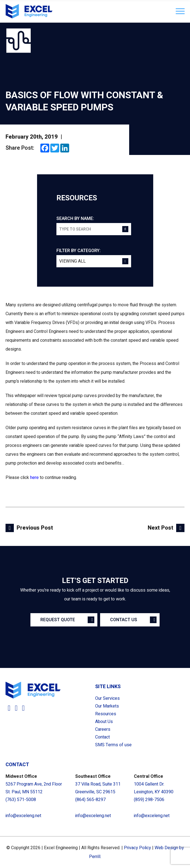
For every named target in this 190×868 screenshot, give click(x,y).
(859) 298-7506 (149, 800)
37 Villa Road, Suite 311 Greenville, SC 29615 (98, 788)
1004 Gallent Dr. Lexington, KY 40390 (154, 788)
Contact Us (124, 620)
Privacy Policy (137, 848)
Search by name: (75, 219)
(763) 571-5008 (21, 800)
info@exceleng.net (23, 816)
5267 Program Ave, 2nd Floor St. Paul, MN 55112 (34, 788)
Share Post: (20, 148)
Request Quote (58, 620)
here (34, 478)
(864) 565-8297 (90, 800)
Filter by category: (79, 251)
